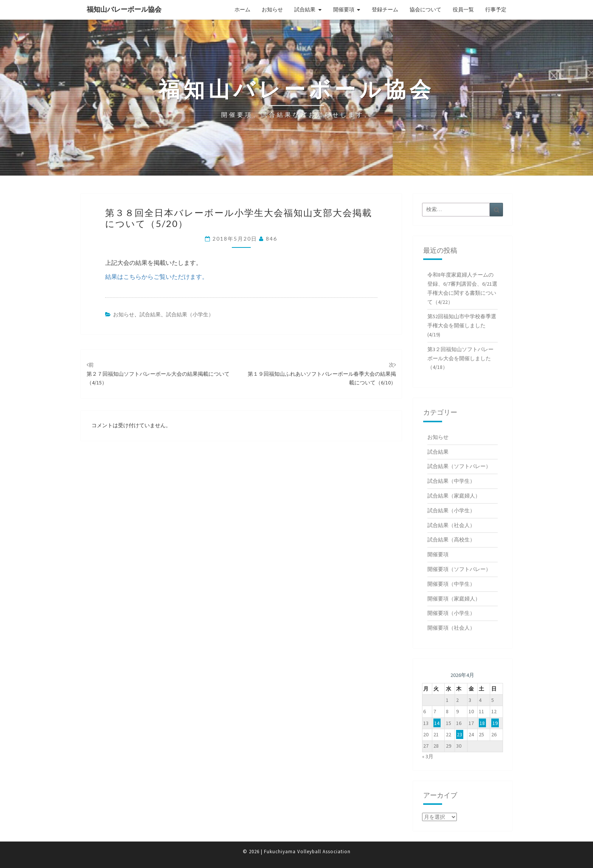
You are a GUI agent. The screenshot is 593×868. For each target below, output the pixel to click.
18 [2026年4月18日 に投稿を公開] (482, 723)
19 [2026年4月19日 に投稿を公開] (495, 723)
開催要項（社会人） (451, 628)
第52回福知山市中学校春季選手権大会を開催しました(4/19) (462, 325)
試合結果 (305, 9)
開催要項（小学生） (451, 613)
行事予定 (496, 9)
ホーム (242, 9)
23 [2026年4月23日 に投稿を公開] (459, 734)
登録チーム (385, 9)
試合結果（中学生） (451, 481)
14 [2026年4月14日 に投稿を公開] (437, 723)
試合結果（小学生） (190, 314)
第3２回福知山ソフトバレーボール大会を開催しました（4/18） (460, 358)
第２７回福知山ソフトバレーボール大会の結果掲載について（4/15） (158, 374)
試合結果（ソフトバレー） (459, 466)
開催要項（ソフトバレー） (459, 569)
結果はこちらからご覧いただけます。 (157, 277)
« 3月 (428, 756)
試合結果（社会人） (451, 525)
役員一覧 (463, 9)
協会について (425, 9)
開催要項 (344, 9)
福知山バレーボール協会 (124, 9)
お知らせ (272, 9)
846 (272, 239)
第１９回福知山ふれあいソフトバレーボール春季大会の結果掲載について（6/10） (322, 374)
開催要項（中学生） (451, 584)
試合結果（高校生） (451, 540)
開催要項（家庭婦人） (454, 599)
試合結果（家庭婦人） (454, 496)
